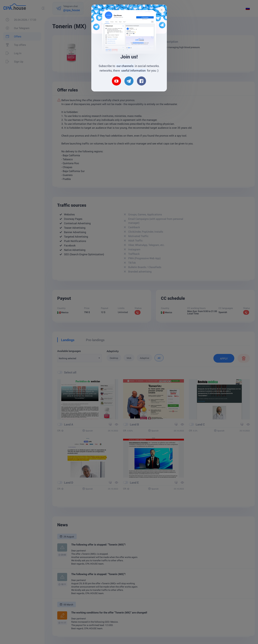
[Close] (162, 10)
